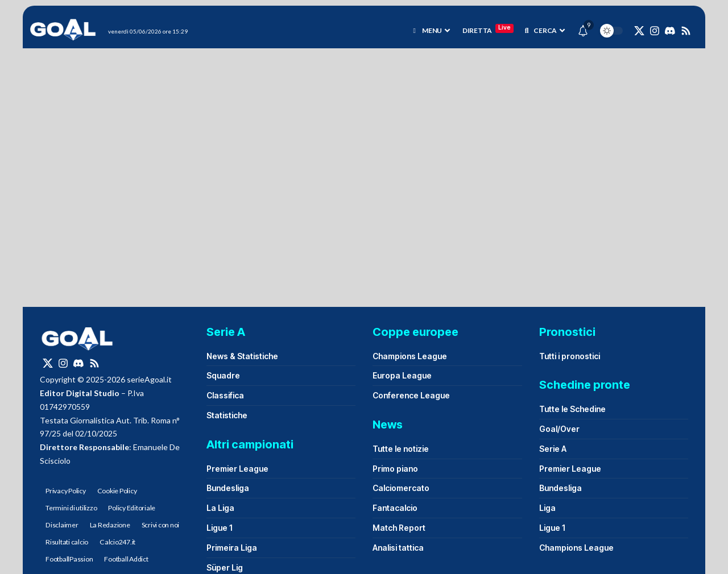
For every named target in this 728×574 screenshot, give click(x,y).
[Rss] (686, 31)
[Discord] (670, 31)
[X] (639, 31)
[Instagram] (655, 31)
